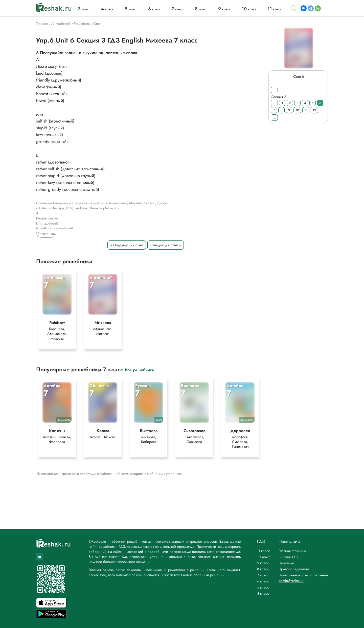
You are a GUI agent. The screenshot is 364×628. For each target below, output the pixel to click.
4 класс (263, 593)
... (274, 90)
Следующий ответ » (166, 245)
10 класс (264, 557)
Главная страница (292, 551)
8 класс (263, 569)
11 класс (264, 551)
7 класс (263, 575)
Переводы (287, 563)
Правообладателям (294, 569)
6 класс (263, 581)
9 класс (263, 563)
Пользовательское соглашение (303, 575)
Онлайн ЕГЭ (288, 557)
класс (84, 9)
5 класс (263, 587)
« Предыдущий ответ (127, 245)
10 (297, 110)
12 (314, 110)
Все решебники (140, 370)
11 (306, 110)
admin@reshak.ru (291, 581)
